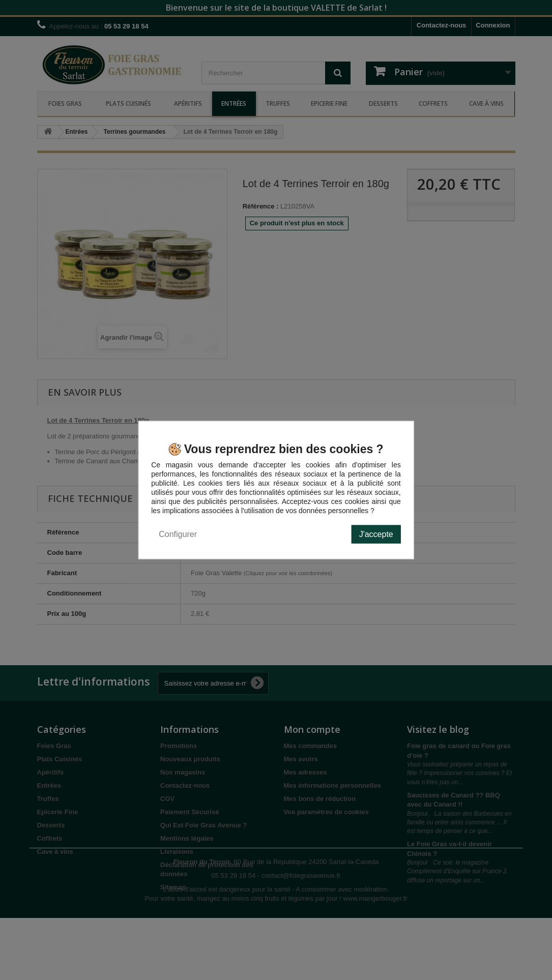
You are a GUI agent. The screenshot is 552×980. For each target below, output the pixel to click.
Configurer (178, 534)
